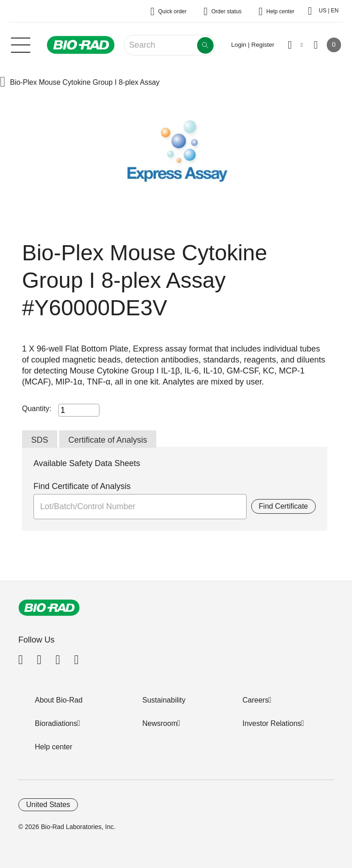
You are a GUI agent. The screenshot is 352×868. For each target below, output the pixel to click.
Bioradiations (56, 723)
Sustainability (164, 700)
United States (48, 805)
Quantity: (37, 409)
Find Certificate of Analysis (82, 486)
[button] (3, 83)
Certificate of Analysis (108, 440)
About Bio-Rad (59, 700)
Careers (256, 700)
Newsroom (160, 723)
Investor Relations (272, 723)
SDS (40, 440)
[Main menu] (21, 44)
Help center (54, 747)
